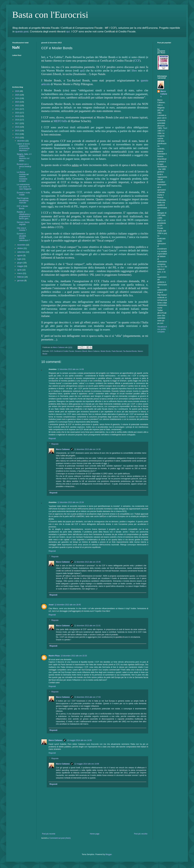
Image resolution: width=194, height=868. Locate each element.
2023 (17, 102)
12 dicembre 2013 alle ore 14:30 (87, 449)
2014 (17, 134)
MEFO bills (60, 121)
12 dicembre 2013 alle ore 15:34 (71, 502)
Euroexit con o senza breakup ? (24, 166)
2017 (17, 123)
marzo (20, 273)
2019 (17, 116)
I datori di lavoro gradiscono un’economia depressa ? (23, 147)
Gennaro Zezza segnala (23, 223)
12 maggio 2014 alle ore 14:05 (79, 740)
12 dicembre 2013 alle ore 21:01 (87, 626)
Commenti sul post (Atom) (60, 838)
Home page (95, 834)
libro (134, 70)
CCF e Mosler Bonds (22, 207)
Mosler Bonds (106, 351)
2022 (17, 106)
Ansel (51, 605)
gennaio (21, 281)
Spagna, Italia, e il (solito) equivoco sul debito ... (24, 157)
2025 (17, 95)
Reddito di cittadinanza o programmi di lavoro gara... (24, 215)
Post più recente (49, 834)
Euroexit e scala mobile (23, 194)
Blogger (109, 854)
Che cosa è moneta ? (22, 229)
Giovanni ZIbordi (81, 351)
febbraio (21, 277)
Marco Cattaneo (94, 351)
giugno (20, 263)
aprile (20, 270)
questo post (22, 32)
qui (68, 32)
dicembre (21, 141)
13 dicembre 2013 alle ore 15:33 (74, 656)
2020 (17, 113)
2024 (17, 98)
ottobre (20, 248)
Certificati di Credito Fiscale (64, 351)
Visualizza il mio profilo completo (162, 329)
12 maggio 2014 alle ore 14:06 (87, 764)
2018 (17, 120)
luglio (20, 259)
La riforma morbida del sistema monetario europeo (23, 177)
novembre (22, 245)
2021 (17, 109)
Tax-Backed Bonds (130, 351)
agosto (20, 256)
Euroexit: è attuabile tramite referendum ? (23, 237)
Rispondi (52, 439)
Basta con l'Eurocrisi (50, 15)
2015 (17, 131)
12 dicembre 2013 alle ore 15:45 (87, 562)
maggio (21, 266)
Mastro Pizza (54, 656)
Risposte (55, 444)
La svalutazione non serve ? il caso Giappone (24, 187)
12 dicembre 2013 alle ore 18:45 (68, 605)
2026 (17, 91)
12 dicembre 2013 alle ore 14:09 (71, 369)
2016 (17, 127)
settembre (22, 252)
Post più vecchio (141, 834)
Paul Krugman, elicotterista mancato (23, 200)
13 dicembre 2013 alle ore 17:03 (87, 697)
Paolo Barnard (117, 351)
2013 (17, 138)
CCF (137, 61)
